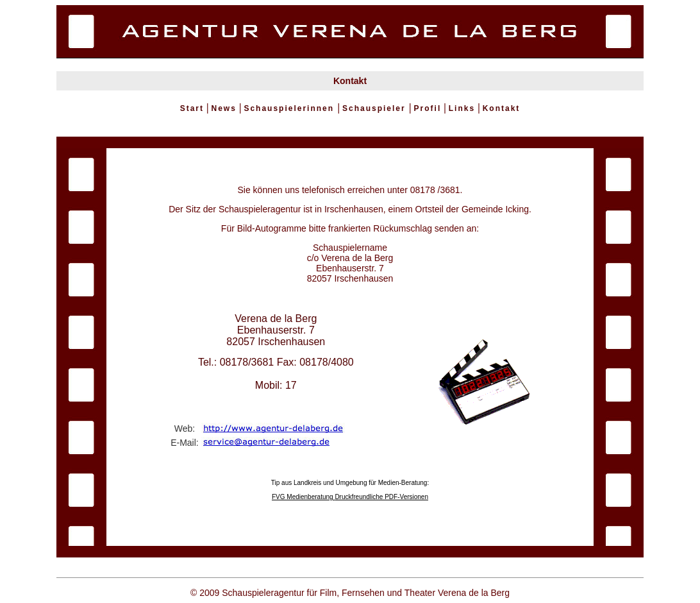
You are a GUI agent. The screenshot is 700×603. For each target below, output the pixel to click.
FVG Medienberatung (303, 497)
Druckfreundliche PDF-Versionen (381, 497)
